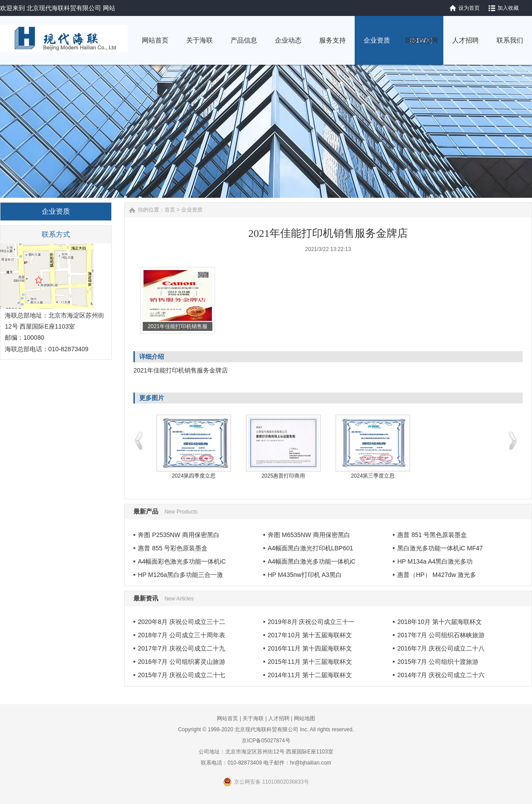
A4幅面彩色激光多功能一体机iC (182, 561)
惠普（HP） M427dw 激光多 (437, 575)
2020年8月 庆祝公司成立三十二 (182, 622)
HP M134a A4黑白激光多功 (435, 561)
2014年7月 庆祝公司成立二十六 (441, 675)
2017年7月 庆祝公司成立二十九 (182, 648)
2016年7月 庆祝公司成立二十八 (441, 648)
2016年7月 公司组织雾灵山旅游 (182, 662)
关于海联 (253, 718)
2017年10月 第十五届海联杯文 (310, 635)
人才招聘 (279, 718)
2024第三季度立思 (373, 476)
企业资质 (192, 210)
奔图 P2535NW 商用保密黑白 (179, 535)
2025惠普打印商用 (284, 476)
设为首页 (469, 8)
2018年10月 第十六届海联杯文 (440, 622)
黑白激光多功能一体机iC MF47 (440, 548)
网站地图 (305, 718)
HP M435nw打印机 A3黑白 (305, 575)
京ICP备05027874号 (266, 741)
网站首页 (227, 718)
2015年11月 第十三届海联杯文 (310, 662)
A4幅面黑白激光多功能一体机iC (312, 561)
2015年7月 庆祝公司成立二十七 (182, 675)
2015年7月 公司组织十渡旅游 (438, 662)
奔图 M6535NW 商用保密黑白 (309, 535)
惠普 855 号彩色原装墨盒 (173, 548)
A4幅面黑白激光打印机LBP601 (311, 548)
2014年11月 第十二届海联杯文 (310, 675)
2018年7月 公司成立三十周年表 (182, 635)
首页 (170, 210)
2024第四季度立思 (194, 476)
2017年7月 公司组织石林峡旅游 (441, 635)
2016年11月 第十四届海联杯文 (310, 648)
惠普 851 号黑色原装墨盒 (432, 535)
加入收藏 (508, 8)
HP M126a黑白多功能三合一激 (180, 575)
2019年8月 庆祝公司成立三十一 (311, 622)
